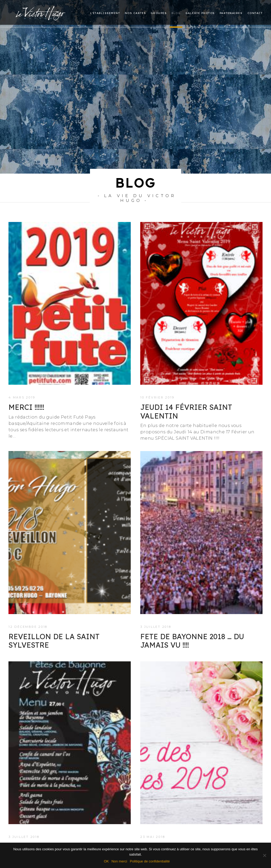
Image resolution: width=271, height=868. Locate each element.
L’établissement (105, 13)
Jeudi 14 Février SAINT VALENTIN (186, 389)
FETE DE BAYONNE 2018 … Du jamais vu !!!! (192, 619)
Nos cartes (135, 13)
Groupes (159, 13)
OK (106, 861)
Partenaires (231, 13)
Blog (176, 13)
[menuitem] (106, 13)
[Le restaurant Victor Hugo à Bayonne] (41, 12)
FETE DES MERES (171, 824)
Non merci (119, 861)
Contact (255, 13)
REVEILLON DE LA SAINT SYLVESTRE (54, 619)
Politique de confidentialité (150, 861)
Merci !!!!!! (26, 385)
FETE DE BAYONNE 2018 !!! (54, 824)
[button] (70, 281)
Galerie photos (200, 13)
